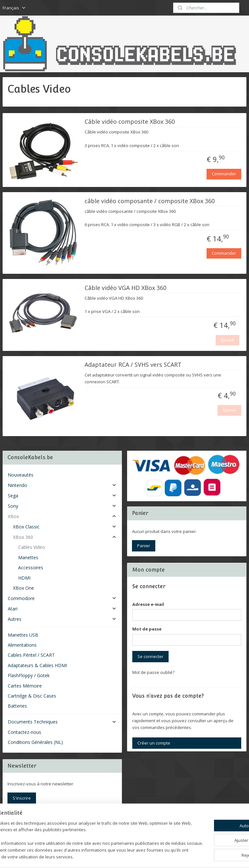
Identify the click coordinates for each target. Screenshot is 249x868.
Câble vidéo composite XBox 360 (130, 122)
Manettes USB (23, 635)
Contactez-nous (24, 732)
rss (117, 856)
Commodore (62, 598)
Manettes (28, 557)
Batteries (17, 706)
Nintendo (62, 485)
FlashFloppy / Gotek (29, 675)
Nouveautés (21, 475)
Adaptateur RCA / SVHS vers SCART (133, 365)
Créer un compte (154, 743)
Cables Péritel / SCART (31, 655)
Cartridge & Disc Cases (32, 696)
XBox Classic (65, 527)
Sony (62, 506)
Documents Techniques (62, 722)
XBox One (24, 588)
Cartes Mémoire (25, 686)
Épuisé (227, 340)
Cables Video (32, 547)
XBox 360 (65, 537)
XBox (62, 516)
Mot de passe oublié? (153, 672)
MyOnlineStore (199, 856)
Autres (62, 619)
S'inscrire (22, 798)
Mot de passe (147, 629)
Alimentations (22, 645)
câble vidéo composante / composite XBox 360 (150, 201)
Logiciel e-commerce (142, 856)
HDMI (24, 578)
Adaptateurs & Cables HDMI (37, 665)
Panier (144, 546)
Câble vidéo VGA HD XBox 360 (125, 288)
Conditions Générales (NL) (35, 742)
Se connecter (150, 656)
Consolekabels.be (30, 824)
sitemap (103, 856)
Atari (62, 609)
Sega (62, 496)
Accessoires (31, 567)
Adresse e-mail (148, 604)
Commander (224, 174)
